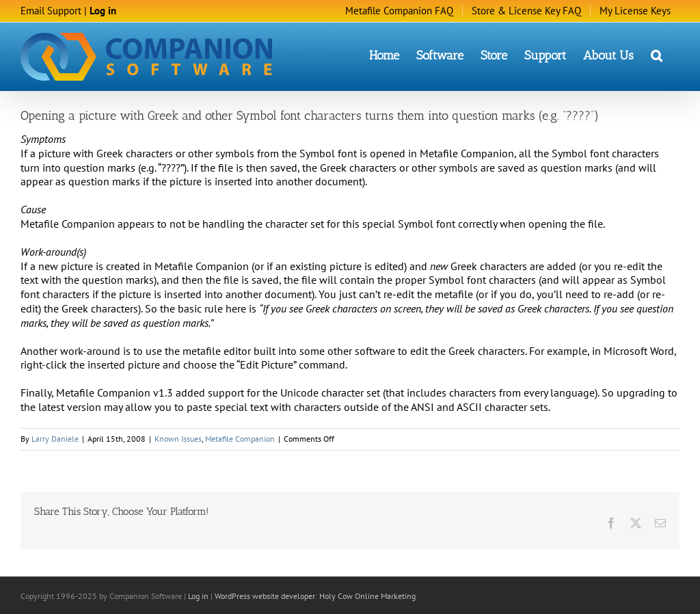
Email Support (51, 11)
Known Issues (178, 438)
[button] (657, 54)
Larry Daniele (55, 438)
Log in (103, 11)
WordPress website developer (265, 595)
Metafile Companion (240, 438)
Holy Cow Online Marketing (367, 595)
